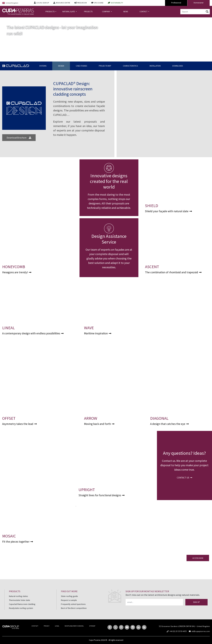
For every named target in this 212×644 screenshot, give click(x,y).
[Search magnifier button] (207, 12)
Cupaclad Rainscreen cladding (22, 604)
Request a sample (69, 600)
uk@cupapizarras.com (201, 631)
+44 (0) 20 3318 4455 (178, 631)
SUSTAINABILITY (117, 3)
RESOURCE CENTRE (63, 3)
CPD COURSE (99, 3)
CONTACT (144, 12)
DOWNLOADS (178, 66)
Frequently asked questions (73, 604)
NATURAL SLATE (69, 12)
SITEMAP (92, 626)
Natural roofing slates (18, 596)
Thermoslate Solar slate (20, 600)
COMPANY (106, 12)
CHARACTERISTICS (130, 66)
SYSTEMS (43, 66)
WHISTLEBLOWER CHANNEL (74, 626)
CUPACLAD (14, 20)
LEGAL (57, 626)
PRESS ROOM (82, 3)
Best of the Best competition (74, 608)
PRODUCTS (50, 12)
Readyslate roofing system (21, 608)
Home (5, 20)
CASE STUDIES (81, 66)
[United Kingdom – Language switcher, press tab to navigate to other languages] (16, 3)
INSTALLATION (155, 66)
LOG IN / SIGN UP (43, 3)
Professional (176, 3)
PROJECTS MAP (105, 66)
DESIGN (61, 66)
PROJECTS (88, 12)
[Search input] (193, 12)
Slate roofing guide (69, 596)
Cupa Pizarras (95, 640)
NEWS (126, 12)
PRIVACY (47, 626)
